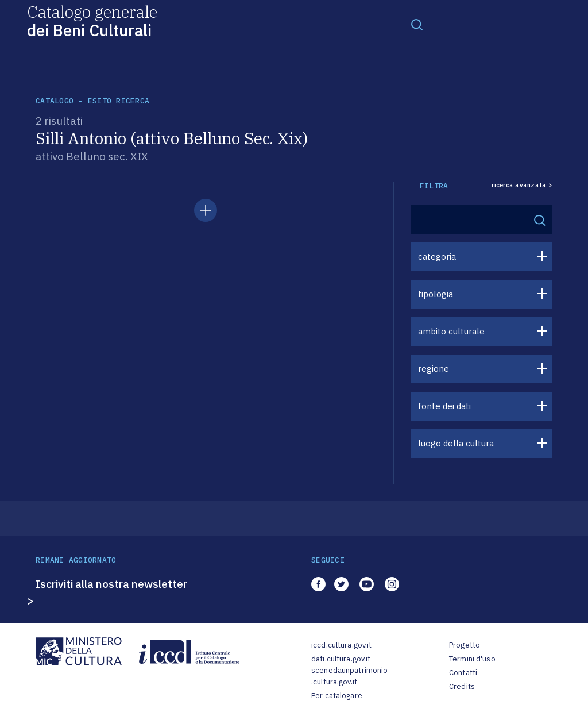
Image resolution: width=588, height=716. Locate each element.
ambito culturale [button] (451, 331)
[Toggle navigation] (417, 24)
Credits (462, 686)
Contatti (463, 673)
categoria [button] (437, 257)
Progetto (465, 645)
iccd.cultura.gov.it (341, 645)
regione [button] (434, 369)
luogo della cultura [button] (456, 443)
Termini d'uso (472, 659)
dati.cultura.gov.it (341, 659)
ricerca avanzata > (522, 185)
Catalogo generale (92, 20)
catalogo (55, 101)
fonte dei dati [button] (444, 406)
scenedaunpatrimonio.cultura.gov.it (349, 676)
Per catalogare (337, 696)
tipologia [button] (436, 294)
